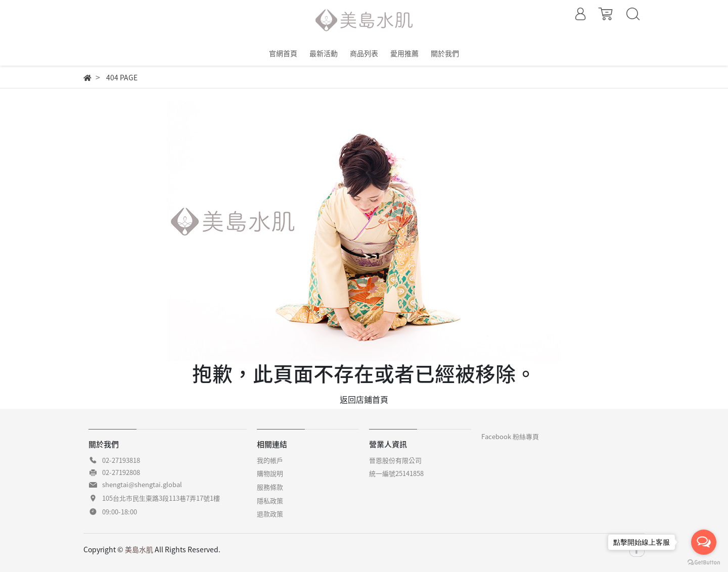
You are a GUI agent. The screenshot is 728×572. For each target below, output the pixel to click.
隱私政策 (270, 501)
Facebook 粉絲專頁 (510, 436)
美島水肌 (139, 549)
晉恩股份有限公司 (395, 460)
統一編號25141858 (396, 473)
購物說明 (270, 473)
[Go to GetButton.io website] (704, 562)
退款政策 (270, 514)
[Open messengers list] (704, 542)
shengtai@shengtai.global (142, 484)
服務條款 (270, 487)
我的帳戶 (270, 460)
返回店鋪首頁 (364, 399)
